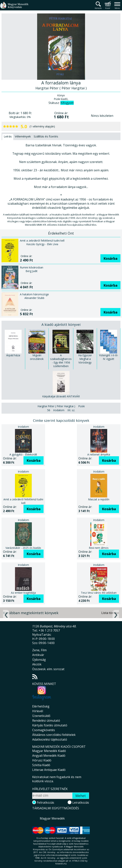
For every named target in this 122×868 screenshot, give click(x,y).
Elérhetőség (41, 706)
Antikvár (38, 655)
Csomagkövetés (44, 730)
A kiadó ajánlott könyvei (61, 324)
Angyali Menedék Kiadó (49, 756)
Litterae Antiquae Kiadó (49, 770)
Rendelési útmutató (46, 721)
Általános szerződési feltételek (54, 735)
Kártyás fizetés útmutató (50, 725)
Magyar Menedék (52, 818)
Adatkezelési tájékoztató (50, 739)
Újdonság (39, 660)
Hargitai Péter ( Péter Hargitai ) (56, 406)
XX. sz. (71, 410)
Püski (81, 406)
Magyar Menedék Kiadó (49, 751)
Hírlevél (38, 711)
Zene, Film (39, 650)
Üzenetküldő (41, 716)
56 (49, 410)
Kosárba (110, 258)
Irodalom (59, 410)
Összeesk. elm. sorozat (48, 669)
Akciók (37, 664)
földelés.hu (61, 864)
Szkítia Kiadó (41, 765)
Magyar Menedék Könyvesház (14, 7)
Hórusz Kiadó (42, 760)
